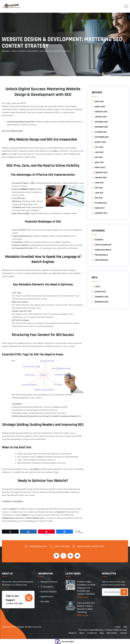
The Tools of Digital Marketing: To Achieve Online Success (103, 630)
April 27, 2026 (83, 597)
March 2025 (100, 167)
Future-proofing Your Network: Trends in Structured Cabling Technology (86, 607)
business (61, 512)
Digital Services (47, 597)
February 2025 (101, 173)
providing (35, 469)
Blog (102, 633)
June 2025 (99, 152)
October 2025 (101, 132)
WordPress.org (102, 302)
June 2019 (99, 193)
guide (4, 154)
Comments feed (102, 297)
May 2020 (99, 188)
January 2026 (101, 117)
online (55, 151)
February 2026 (101, 112)
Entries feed (100, 292)
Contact (123, 633)
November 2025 (101, 127)
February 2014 (101, 213)
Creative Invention (103, 245)
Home (118, 627)
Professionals (101, 255)
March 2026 (100, 107)
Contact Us (92, 633)
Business (99, 240)
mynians (21, 627)
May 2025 (99, 157)
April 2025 (99, 162)
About (82, 633)
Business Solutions (49, 592)
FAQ (125, 627)
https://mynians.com (35, 518)
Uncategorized (101, 260)
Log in (97, 287)
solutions (25, 515)
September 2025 (102, 137)
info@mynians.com (10, 518)
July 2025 (99, 147)
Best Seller (45, 602)
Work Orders (112, 633)
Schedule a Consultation (13, 501)
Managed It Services (49, 582)
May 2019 (99, 198)
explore (13, 509)
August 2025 (100, 142)
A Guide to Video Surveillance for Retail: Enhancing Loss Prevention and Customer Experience (86, 588)
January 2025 (101, 178)
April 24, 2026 (83, 615)
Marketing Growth (103, 250)
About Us (72, 633)
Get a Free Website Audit (12, 131)
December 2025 (101, 122)
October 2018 (101, 203)
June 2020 (99, 183)
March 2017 (100, 208)
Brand (24, 189)
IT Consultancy (47, 587)
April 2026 (99, 102)
